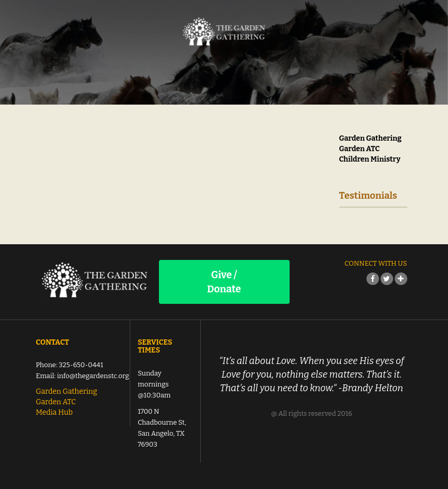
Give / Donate (224, 282)
